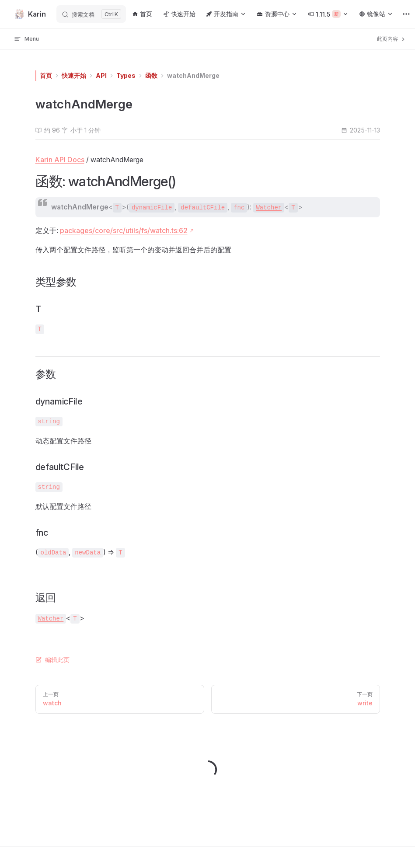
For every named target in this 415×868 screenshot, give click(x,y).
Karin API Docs (60, 160)
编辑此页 (52, 660)
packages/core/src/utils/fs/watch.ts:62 (124, 230)
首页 (46, 75)
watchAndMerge (193, 75)
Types (126, 75)
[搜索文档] (91, 14)
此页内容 (392, 39)
